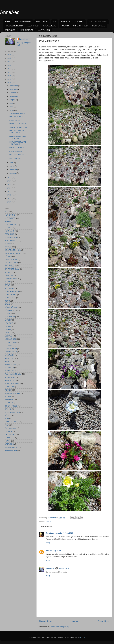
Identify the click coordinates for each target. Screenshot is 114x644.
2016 (10, 181)
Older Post (103, 621)
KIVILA (48, 521)
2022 (10, 69)
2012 (10, 195)
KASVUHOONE (11, 279)
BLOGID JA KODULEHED (72, 21)
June (12, 107)
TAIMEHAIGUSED (12, 422)
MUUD (7, 361)
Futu (48, 551)
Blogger (83, 637)
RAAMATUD (10, 377)
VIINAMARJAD (11, 450)
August (13, 100)
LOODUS (8, 336)
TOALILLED (9, 438)
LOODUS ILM (10, 339)
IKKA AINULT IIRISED (13, 253)
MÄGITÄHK (9, 355)
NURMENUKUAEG (17, 148)
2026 (10, 55)
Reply (48, 543)
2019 (10, 79)
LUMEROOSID (15, 158)
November (14, 89)
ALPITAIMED (44, 30)
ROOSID (65, 26)
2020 (10, 76)
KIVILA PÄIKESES (17, 155)
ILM (55, 21)
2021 (10, 72)
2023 (10, 65)
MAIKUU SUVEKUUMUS (19, 127)
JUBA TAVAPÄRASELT (18, 113)
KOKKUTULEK (11, 295)
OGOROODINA (15, 151)
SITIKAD (8, 409)
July (11, 103)
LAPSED (8, 320)
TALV (7, 425)
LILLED (8, 330)
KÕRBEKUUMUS (16, 117)
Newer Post (46, 621)
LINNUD (8, 333)
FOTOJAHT (9, 231)
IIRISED (8, 247)
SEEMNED (9, 403)
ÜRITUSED (9, 444)
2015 (10, 184)
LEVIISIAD (9, 323)
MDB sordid (9, 358)
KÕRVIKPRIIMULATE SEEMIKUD (18, 143)
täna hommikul (10, 428)
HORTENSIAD (99, 26)
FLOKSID (8, 228)
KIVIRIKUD (9, 288)
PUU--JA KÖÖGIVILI (13, 374)
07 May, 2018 (68, 533)
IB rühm (8, 244)
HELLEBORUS (11, 237)
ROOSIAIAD (10, 387)
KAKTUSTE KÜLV (12, 269)
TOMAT (8, 441)
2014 (10, 188)
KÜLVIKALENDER (23, 21)
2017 (10, 177)
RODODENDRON (12, 384)
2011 (10, 198)
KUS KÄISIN (10, 317)
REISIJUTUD (10, 380)
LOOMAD (9, 345)
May (11, 110)
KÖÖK (7, 301)
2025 (10, 58)
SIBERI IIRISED (80, 26)
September (14, 96)
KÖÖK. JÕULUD (11, 307)
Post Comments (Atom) (59, 627)
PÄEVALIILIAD (50, 26)
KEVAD (8, 282)
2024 (10, 62)
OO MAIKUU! (15, 120)
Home (8, 21)
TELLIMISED (10, 434)
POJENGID (9, 368)
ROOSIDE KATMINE (13, 393)
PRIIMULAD (10, 371)
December (14, 86)
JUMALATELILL (11, 259)
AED (6, 212)
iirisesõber (50, 568)
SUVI (7, 419)
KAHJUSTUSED (11, 263)
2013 (10, 191)
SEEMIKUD (9, 400)
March (12, 166)
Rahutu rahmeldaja (54, 533)
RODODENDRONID (14, 26)
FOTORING (9, 234)
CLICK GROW (10, 225)
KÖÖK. (7, 304)
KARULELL (9, 272)
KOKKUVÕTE (10, 298)
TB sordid (8, 431)
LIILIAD (8, 326)
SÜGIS (7, 415)
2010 (10, 202)
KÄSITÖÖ (9, 275)
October (13, 93)
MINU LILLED (42, 21)
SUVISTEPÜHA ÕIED (18, 124)
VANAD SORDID (11, 447)
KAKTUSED (10, 30)
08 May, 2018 (56, 551)
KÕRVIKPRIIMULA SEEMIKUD (17, 132)
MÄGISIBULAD (27, 30)
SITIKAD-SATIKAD (12, 412)
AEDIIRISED (33, 26)
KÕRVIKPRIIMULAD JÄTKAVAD (17, 137)
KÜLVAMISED (10, 310)
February (13, 170)
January (13, 173)
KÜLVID (8, 314)
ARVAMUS (9, 221)
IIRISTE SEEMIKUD (13, 250)
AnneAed (10, 12)
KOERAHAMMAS (12, 291)
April (12, 163)
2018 (10, 83)
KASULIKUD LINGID (98, 21)
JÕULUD (8, 256)
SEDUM (8, 396)
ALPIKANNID (10, 215)
